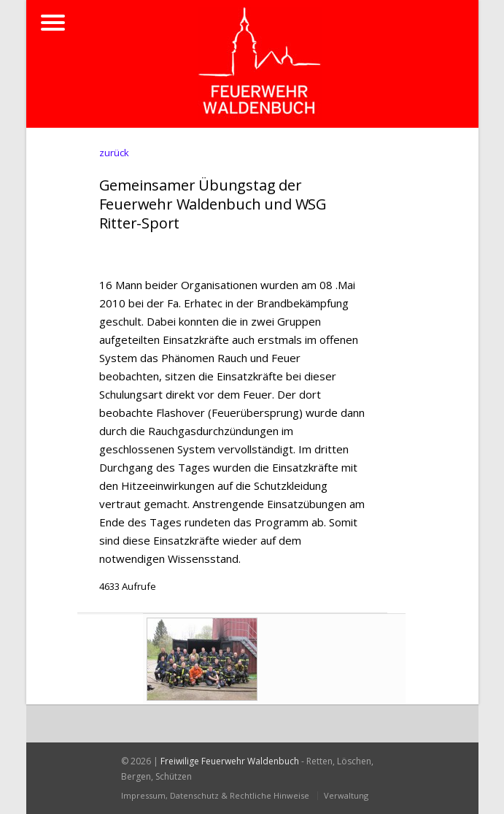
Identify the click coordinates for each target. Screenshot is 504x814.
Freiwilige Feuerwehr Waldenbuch (230, 761)
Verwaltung (346, 795)
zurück (114, 153)
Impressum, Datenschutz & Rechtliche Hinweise (215, 795)
